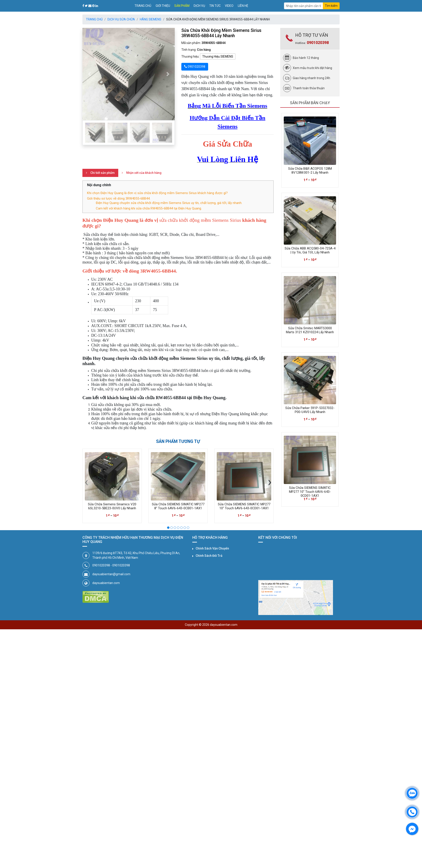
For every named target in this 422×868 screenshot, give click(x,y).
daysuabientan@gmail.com (111, 574)
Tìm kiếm (331, 6)
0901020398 (318, 43)
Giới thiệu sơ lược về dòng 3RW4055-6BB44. (119, 198)
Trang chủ (143, 6)
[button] (89, 74)
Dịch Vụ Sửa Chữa (121, 19)
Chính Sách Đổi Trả (209, 556)
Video (229, 6)
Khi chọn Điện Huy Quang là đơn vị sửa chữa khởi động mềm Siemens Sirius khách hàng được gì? (157, 193)
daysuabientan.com (106, 583)
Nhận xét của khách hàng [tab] (144, 173)
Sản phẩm (182, 6)
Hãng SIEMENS (151, 19)
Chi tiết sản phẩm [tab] (103, 173)
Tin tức (215, 6)
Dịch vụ (199, 6)
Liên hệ (243, 6)
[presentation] (86, 482)
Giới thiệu (163, 6)
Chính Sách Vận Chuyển (212, 548)
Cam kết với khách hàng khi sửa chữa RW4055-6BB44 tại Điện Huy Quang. (149, 208)
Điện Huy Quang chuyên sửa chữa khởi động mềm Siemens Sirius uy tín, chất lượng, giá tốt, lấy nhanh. (169, 203)
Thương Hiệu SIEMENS (218, 56)
